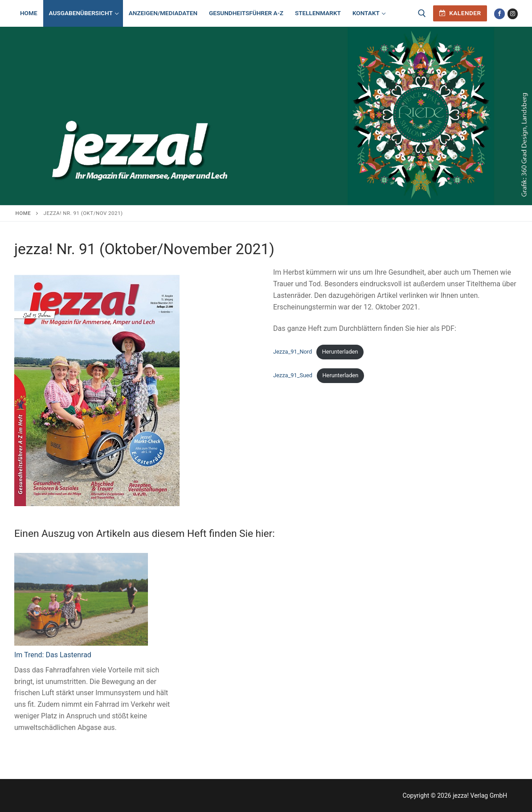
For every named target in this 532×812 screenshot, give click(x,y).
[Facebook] (499, 14)
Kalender (460, 13)
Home (23, 213)
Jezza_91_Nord (293, 352)
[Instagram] (513, 14)
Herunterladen (340, 352)
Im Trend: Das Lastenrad (53, 655)
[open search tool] (422, 13)
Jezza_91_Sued (293, 375)
